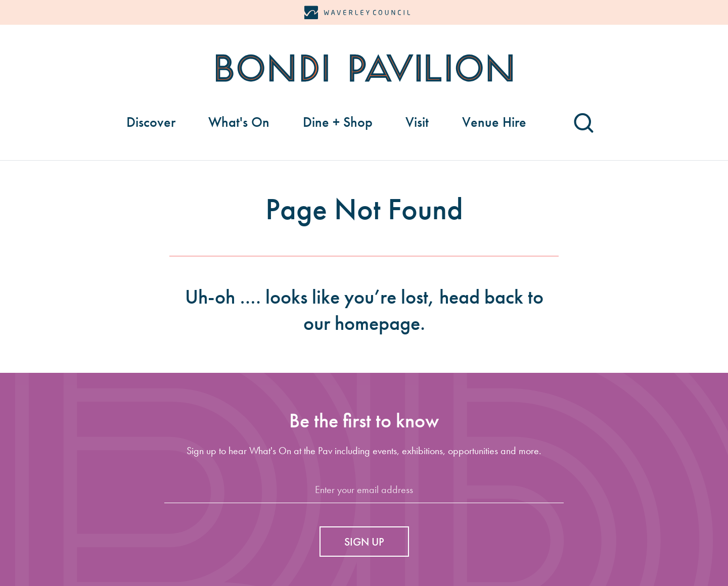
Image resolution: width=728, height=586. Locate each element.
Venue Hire (494, 122)
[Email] (364, 490)
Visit (417, 122)
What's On (239, 122)
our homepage (362, 323)
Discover (151, 122)
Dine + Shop (338, 122)
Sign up (364, 542)
